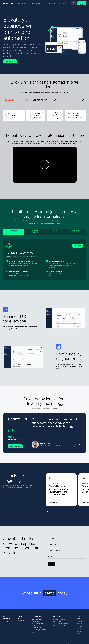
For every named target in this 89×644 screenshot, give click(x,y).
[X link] (18, 621)
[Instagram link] (24, 621)
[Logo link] (8, 3)
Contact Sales (80, 617)
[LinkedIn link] (21, 621)
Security (6, 621)
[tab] (14, 232)
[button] (23, 3)
